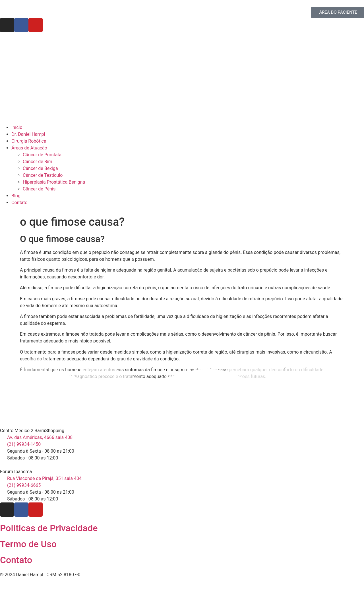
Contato (16, 560)
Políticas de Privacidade (49, 528)
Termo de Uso (28, 544)
